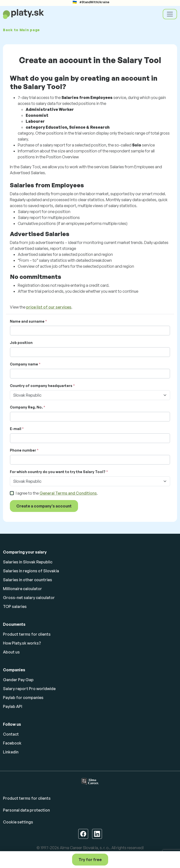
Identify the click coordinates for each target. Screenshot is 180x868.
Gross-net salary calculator (29, 598)
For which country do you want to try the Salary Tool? (58, 472)
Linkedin (11, 752)
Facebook (12, 743)
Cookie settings (18, 822)
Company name (24, 364)
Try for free (90, 860)
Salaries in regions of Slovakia (31, 571)
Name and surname (27, 321)
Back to (21, 30)
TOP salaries (15, 606)
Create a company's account (44, 506)
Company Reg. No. (26, 407)
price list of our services (49, 307)
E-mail (16, 429)
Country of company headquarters (41, 386)
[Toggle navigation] (170, 14)
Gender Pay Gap (18, 680)
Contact (11, 734)
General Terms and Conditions (68, 493)
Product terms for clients (27, 634)
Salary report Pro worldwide (29, 689)
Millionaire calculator (22, 589)
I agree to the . (57, 493)
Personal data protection (26, 810)
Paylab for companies (23, 698)
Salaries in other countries (28, 580)
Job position (21, 343)
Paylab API (13, 706)
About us (11, 652)
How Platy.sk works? (22, 643)
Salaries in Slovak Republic (28, 562)
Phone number (23, 450)
